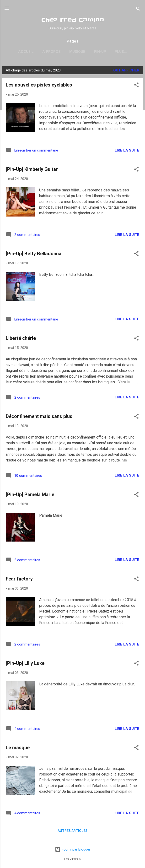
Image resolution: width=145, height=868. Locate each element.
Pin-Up (94, 52)
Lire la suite (127, 151)
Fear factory (19, 580)
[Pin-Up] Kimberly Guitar (32, 170)
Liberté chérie (21, 339)
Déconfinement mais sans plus (39, 417)
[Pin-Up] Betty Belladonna (34, 255)
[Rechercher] (138, 10)
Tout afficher (125, 71)
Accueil (20, 52)
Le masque (18, 749)
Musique (71, 52)
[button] (136, 87)
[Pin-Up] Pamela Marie (30, 495)
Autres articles (72, 832)
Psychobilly (121, 52)
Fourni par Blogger (73, 849)
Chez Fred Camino (73, 20)
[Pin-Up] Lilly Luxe (25, 664)
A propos (45, 52)
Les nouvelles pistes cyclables (39, 86)
